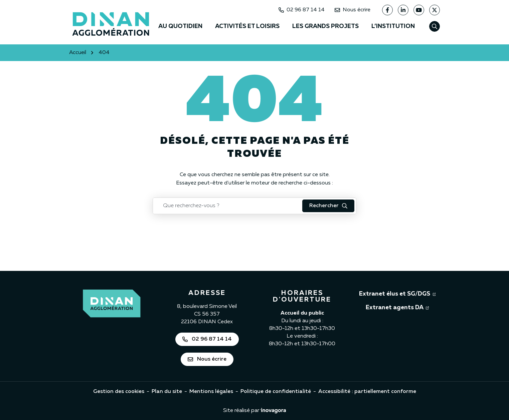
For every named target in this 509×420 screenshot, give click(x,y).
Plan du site (167, 392)
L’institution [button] (393, 26)
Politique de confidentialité (276, 392)
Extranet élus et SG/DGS (397, 293)
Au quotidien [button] (180, 26)
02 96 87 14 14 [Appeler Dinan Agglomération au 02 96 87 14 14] (302, 10)
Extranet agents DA (397, 307)
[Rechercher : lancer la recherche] (328, 206)
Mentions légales (211, 392)
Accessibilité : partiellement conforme (367, 392)
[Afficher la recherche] (435, 26)
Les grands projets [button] (325, 26)
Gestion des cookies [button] (119, 392)
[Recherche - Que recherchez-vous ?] (228, 206)
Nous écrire (353, 10)
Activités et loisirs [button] (247, 26)
